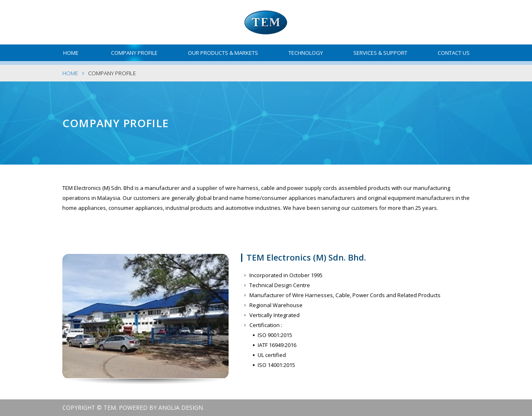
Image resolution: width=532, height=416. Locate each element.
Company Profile (134, 53)
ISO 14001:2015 (276, 365)
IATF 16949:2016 (277, 345)
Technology (306, 53)
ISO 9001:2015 (275, 335)
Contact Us (454, 53)
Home (71, 53)
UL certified (272, 355)
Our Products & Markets (223, 53)
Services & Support (380, 53)
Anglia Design (181, 407)
